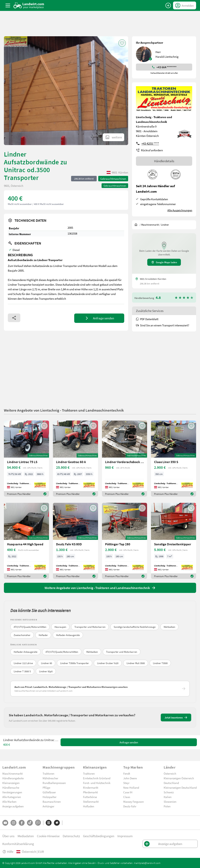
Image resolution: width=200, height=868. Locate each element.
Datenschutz (71, 836)
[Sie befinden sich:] (137, 225)
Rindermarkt (91, 787)
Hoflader (43, 635)
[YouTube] (5, 823)
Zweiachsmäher (22, 635)
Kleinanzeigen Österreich (179, 778)
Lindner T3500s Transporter (75, 663)
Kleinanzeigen (11, 783)
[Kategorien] (49, 823)
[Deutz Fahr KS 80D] (75, 541)
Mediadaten (26, 836)
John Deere (130, 778)
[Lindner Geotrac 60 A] (75, 459)
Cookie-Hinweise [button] (48, 836)
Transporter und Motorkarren (90, 627)
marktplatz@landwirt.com (147, 863)
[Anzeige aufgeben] (168, 5)
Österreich (170, 773)
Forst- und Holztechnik (97, 783)
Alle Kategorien (12, 797)
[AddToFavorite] (122, 43)
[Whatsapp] (38, 823)
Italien (168, 797)
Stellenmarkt (91, 802)
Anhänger (48, 806)
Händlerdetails (164, 161)
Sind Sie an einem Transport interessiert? (162, 325)
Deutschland (171, 783)
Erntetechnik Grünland (97, 778)
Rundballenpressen (54, 783)
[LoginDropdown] (185, 5)
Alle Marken (9, 802)
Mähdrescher (50, 778)
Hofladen (89, 806)
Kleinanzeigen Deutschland (180, 787)
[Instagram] (13, 823)
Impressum (125, 836)
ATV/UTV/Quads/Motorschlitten (30, 627)
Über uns (8, 836)
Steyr (126, 783)
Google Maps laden (164, 262)
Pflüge (46, 787)
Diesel (16, 250)
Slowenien (170, 802)
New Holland (131, 787)
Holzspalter (50, 797)
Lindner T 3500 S (22, 671)
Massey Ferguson (133, 802)
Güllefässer (49, 792)
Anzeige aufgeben (13, 806)
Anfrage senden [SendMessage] (129, 742)
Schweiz (169, 792)
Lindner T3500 (160, 663)
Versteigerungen (12, 792)
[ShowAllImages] (113, 137)
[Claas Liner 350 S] (174, 459)
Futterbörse (90, 797)
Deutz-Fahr (130, 806)
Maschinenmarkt (12, 773)
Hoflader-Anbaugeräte (68, 635)
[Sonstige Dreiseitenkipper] (174, 541)
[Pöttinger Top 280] (125, 541)
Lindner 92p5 (46, 671)
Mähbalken (169, 627)
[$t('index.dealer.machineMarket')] (150, 225)
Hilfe (8, 852)
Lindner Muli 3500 (136, 663)
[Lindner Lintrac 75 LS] (26, 459)
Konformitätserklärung (18, 844)
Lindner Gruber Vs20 (108, 663)
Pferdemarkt (90, 792)
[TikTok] (30, 823)
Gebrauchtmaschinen (113, 179)
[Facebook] (22, 823)
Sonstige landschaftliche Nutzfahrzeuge (135, 627)
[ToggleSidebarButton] (8, 5)
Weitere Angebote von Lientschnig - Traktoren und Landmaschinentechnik (64, 410)
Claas (127, 797)
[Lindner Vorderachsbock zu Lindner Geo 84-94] (125, 459)
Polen (167, 806)
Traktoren (48, 773)
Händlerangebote (13, 778)
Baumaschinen (52, 802)
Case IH (128, 792)
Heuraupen (60, 627)
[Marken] (57, 823)
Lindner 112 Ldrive (23, 663)
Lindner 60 (46, 663)
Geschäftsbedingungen (99, 836)
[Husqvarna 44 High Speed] (26, 541)
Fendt (127, 773)
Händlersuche (11, 787)
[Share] (14, 318)
